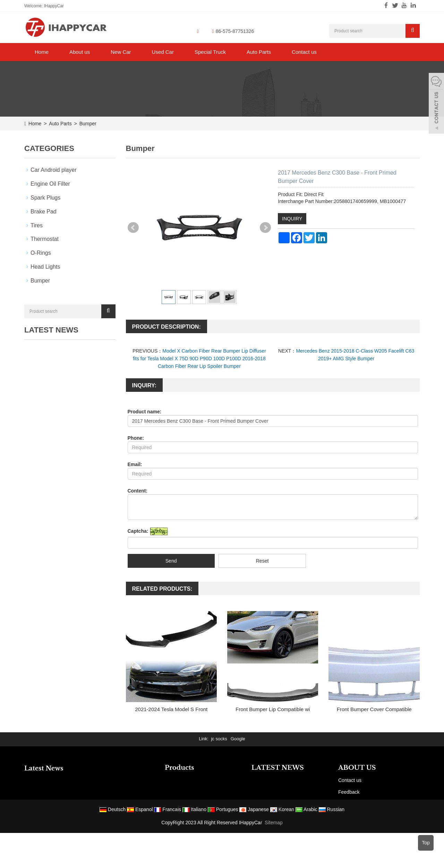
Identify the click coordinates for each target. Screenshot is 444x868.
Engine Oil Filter (50, 184)
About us (80, 52)
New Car (121, 52)
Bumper (87, 124)
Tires (37, 225)
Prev (133, 228)
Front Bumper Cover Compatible (374, 709)
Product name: (145, 412)
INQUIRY (292, 219)
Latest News (44, 768)
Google (238, 739)
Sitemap (274, 823)
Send (171, 561)
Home (42, 52)
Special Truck (210, 52)
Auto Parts (259, 52)
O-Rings (41, 253)
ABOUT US (357, 768)
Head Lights (45, 267)
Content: (138, 491)
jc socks (219, 739)
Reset (262, 561)
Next (265, 228)
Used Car (163, 52)
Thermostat (45, 239)
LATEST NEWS (278, 768)
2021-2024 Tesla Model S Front (171, 709)
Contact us (304, 52)
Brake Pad (44, 212)
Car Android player (54, 170)
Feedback (349, 792)
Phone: (136, 438)
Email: (135, 464)
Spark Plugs (45, 198)
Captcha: (138, 531)
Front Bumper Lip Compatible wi (273, 709)
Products (179, 768)
